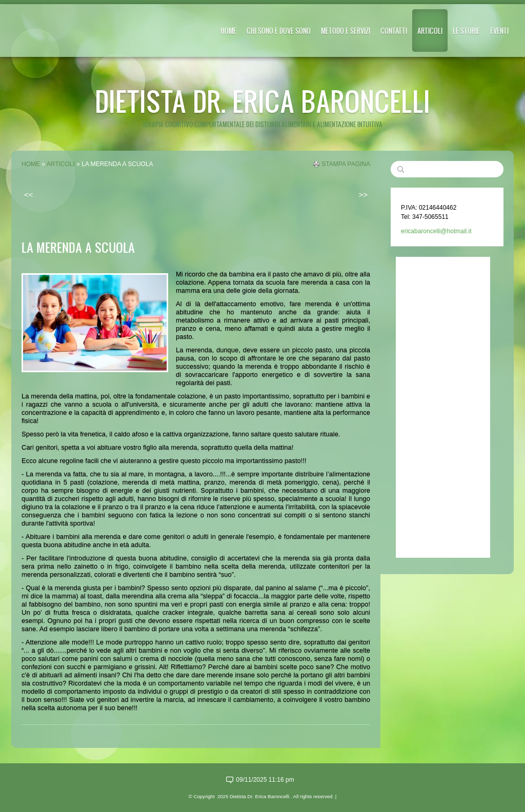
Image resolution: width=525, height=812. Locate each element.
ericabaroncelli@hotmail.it (436, 231)
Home (228, 31)
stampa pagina (346, 164)
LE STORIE (466, 31)
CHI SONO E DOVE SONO (279, 31)
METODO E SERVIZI (346, 31)
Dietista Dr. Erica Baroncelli (262, 101)
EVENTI (499, 31)
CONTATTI (394, 31)
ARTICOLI (430, 31)
